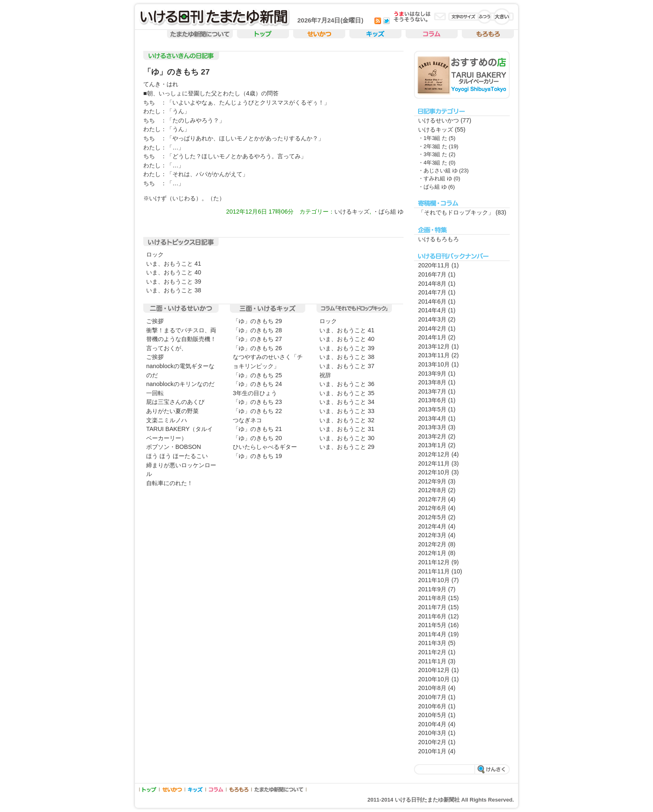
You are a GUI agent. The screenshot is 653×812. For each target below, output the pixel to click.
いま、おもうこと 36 (347, 384)
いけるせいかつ (439, 120)
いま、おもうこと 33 (347, 411)
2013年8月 (432, 382)
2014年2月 (432, 329)
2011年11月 (434, 571)
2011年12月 (434, 562)
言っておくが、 (167, 348)
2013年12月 (434, 346)
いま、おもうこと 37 (347, 366)
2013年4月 (432, 418)
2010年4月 (432, 724)
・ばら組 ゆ (388, 212)
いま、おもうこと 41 (174, 264)
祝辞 (325, 375)
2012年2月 (432, 544)
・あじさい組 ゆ (438, 171)
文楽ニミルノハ (167, 420)
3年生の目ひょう (255, 393)
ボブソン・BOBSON (174, 447)
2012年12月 (434, 454)
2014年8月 (432, 284)
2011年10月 (434, 580)
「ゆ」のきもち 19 (257, 456)
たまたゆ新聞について (279, 790)
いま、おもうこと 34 (347, 402)
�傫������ (502, 17)
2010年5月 (432, 715)
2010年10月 (434, 679)
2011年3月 (432, 643)
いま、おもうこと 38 (174, 290)
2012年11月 (434, 463)
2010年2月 (432, 742)
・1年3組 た (433, 138)
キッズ (375, 35)
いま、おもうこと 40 (174, 272)
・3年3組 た (433, 154)
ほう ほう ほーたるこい (177, 456)
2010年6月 (432, 706)
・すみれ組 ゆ (435, 178)
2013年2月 (432, 436)
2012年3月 (432, 535)
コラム (432, 35)
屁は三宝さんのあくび (175, 402)
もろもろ (488, 35)
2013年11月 (434, 355)
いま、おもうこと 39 (174, 281)
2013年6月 (432, 400)
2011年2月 (432, 652)
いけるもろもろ (439, 239)
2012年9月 (432, 481)
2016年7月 (432, 274)
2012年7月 (432, 499)
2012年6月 (432, 508)
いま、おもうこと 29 (347, 447)
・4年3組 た (433, 163)
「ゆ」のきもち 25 (257, 375)
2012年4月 (432, 526)
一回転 (155, 393)
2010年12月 (434, 670)
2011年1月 (432, 661)
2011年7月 (432, 607)
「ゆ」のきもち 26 (257, 348)
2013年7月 (432, 391)
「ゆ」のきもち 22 (257, 411)
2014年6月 (432, 301)
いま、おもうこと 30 (347, 438)
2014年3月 (432, 319)
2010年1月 (432, 751)
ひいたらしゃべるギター (265, 447)
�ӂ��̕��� (485, 17)
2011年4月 (432, 634)
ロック (155, 254)
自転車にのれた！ (169, 483)
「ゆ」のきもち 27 (177, 72)
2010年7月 (432, 697)
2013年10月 (434, 364)
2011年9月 (432, 589)
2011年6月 (432, 616)
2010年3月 (432, 733)
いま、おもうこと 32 (347, 420)
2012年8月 (432, 490)
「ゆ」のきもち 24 (257, 384)
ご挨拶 (155, 321)
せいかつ (319, 35)
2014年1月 (432, 337)
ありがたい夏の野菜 (172, 411)
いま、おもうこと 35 (347, 393)
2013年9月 (432, 374)
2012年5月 (432, 517)
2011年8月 (432, 598)
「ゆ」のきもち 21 (257, 429)
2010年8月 (432, 688)
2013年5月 (432, 409)
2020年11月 (434, 265)
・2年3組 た (433, 146)
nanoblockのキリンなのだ (180, 384)
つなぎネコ (247, 420)
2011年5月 (432, 625)
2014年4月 (432, 310)
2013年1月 (432, 445)
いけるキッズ (352, 212)
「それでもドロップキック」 (456, 212)
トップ (263, 35)
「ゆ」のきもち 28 (257, 330)
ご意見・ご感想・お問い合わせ (440, 16)
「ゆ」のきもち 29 (257, 321)
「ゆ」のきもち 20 (257, 438)
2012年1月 (432, 553)
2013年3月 (432, 427)
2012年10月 (434, 472)
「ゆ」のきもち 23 (257, 402)
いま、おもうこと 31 (347, 429)
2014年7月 (432, 292)
